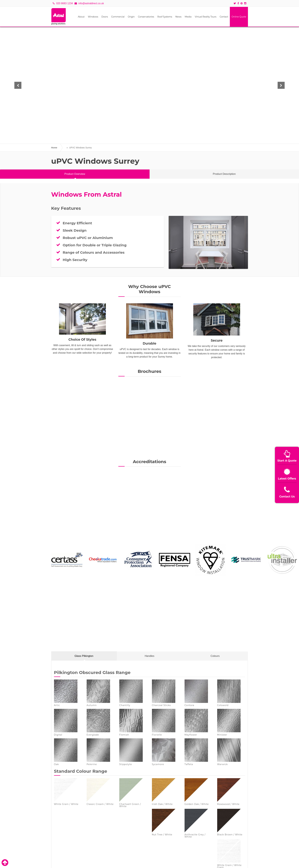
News (178, 17)
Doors (105, 17)
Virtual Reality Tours (205, 17)
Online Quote (239, 17)
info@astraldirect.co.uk (89, 3)
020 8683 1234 (63, 3)
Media (188, 17)
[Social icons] (236, 3)
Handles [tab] (150, 656)
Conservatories (146, 17)
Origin (131, 17)
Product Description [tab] (224, 174)
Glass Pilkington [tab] (84, 656)
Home (54, 148)
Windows (93, 17)
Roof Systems (165, 17)
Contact (224, 17)
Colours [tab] (215, 656)
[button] (19, 85)
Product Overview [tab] (75, 174)
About (81, 17)
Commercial (118, 17)
